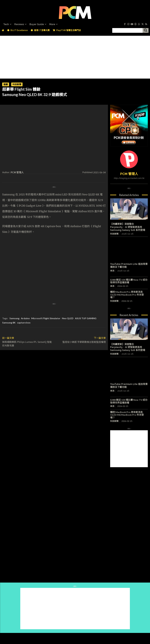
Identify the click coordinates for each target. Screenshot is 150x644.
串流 (112, 271)
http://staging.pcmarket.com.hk (129, 178)
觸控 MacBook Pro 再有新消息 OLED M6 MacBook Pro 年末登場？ (128, 295)
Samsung (14, 318)
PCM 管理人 (17, 172)
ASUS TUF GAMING (86, 318)
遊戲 (6, 84)
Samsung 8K (9, 323)
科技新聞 (17, 84)
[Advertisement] (75, 56)
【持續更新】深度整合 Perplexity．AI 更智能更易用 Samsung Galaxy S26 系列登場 (128, 227)
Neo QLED (68, 318)
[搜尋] (146, 30)
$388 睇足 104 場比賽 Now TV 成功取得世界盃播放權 (129, 281)
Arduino (25, 318)
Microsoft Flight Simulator (46, 318)
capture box (24, 323)
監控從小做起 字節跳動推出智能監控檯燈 (84, 342)
